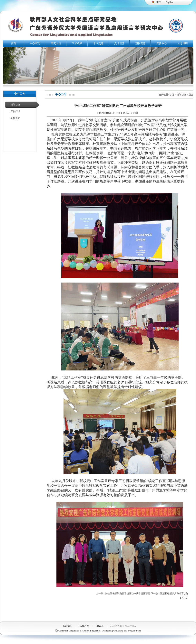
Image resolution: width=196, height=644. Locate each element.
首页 (14, 43)
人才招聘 (183, 43)
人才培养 (119, 43)
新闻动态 (15, 105)
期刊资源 (140, 43)
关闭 (184, 598)
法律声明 (84, 626)
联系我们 (67, 626)
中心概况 (35, 43)
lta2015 (100, 626)
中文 (159, 2)
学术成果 (77, 43)
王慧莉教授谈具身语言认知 (174, 593)
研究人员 (56, 43)
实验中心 (162, 43)
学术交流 (98, 43)
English (169, 2)
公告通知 (15, 118)
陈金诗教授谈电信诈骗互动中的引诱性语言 (128, 593)
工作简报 (15, 111)
